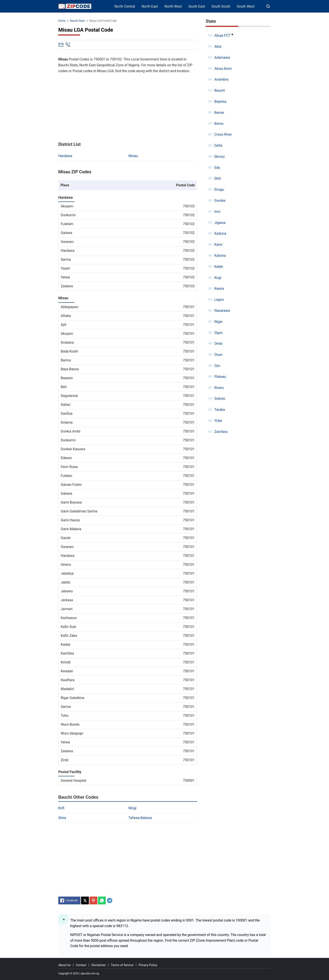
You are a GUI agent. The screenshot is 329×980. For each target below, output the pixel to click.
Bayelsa (220, 102)
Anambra (221, 79)
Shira (62, 818)
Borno (219, 124)
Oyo (217, 366)
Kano (218, 245)
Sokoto (220, 399)
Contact (81, 965)
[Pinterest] (93, 900)
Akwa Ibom (223, 69)
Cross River (223, 134)
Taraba (220, 410)
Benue (219, 113)
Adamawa (222, 58)
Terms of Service (122, 965)
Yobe (218, 421)
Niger (218, 322)
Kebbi (219, 267)
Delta (218, 145)
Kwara (219, 288)
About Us (64, 965)
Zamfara (221, 432)
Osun (218, 355)
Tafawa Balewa (140, 818)
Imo (217, 212)
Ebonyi (220, 157)
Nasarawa (222, 311)
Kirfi (61, 808)
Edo (217, 168)
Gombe (220, 201)
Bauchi (220, 90)
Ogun (218, 333)
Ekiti (218, 178)
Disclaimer (99, 965)
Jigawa (220, 223)
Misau (133, 156)
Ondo (218, 344)
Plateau (220, 377)
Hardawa (65, 156)
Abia (218, 46)
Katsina (220, 256)
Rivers (219, 388)
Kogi (218, 278)
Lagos (219, 300)
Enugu (219, 189)
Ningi (133, 808)
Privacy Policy (148, 965)
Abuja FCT (222, 35)
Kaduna (220, 233)
